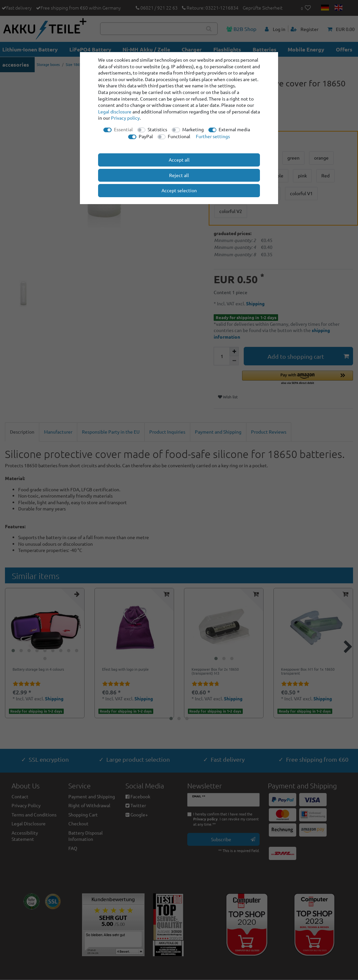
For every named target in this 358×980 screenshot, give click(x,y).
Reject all (179, 175)
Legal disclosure (115, 111)
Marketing (193, 129)
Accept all (179, 160)
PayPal (146, 136)
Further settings (213, 136)
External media (234, 129)
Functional (179, 136)
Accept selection (179, 190)
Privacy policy (125, 118)
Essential (123, 129)
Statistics (157, 129)
